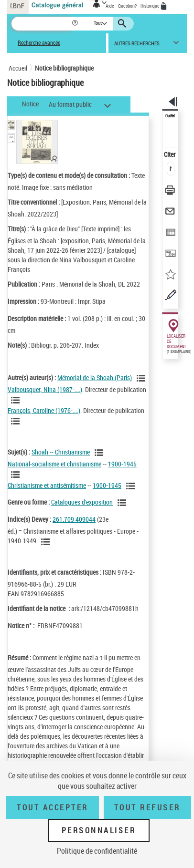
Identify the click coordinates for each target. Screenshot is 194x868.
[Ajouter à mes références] (170, 275)
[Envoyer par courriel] (170, 212)
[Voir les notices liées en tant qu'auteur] (142, 378)
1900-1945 (122, 464)
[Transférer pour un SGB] (170, 254)
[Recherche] (41, 24)
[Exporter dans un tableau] (170, 233)
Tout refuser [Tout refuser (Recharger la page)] (147, 807)
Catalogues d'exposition (82, 502)
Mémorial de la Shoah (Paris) (95, 377)
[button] (76, 24)
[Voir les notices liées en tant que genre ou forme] (123, 503)
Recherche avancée (39, 43)
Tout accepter (53, 807)
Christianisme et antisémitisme (47, 485)
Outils (170, 116)
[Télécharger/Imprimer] (170, 191)
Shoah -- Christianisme (61, 452)
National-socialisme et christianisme (54, 464)
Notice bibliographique (64, 68)
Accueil (18, 68)
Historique (151, 6)
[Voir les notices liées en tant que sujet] (100, 453)
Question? (127, 6)
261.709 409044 (74, 519)
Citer (170, 154)
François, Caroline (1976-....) (44, 410)
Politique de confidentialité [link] (97, 851)
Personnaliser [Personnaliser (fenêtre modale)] (99, 830)
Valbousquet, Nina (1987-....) (45, 389)
